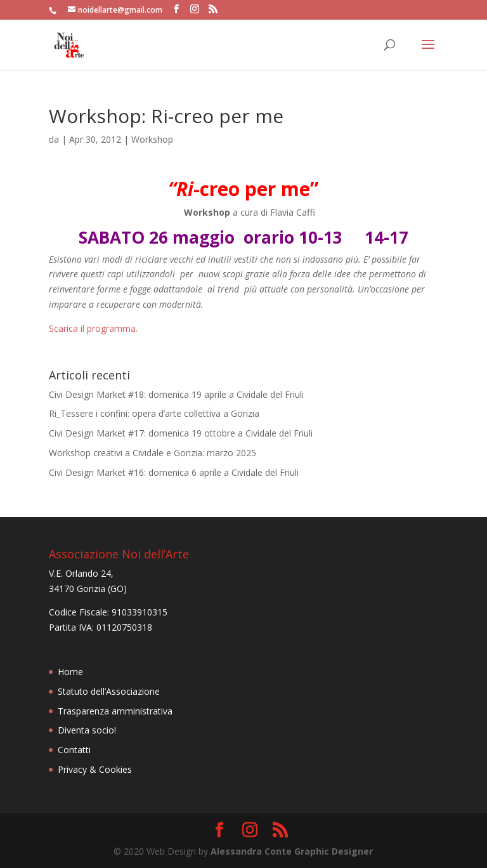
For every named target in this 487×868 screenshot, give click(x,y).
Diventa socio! (87, 730)
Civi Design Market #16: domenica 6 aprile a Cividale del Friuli (174, 472)
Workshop (152, 139)
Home (70, 672)
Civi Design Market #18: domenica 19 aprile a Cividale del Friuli (176, 394)
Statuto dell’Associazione (109, 691)
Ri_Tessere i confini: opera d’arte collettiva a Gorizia (154, 413)
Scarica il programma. (93, 328)
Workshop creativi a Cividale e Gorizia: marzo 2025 (153, 453)
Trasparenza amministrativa (115, 711)
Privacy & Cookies (95, 769)
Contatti (74, 750)
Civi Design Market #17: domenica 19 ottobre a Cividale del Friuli (181, 433)
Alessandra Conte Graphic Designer (292, 851)
